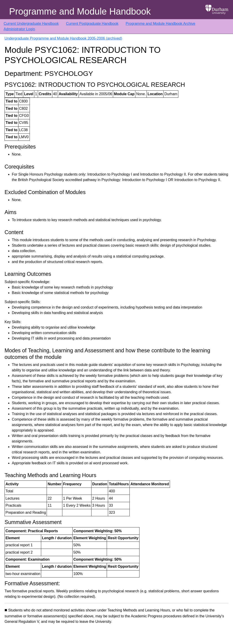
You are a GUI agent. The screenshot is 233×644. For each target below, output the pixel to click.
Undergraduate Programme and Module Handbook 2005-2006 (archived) (63, 38)
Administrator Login (19, 29)
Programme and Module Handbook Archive (160, 24)
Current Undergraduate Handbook (31, 24)
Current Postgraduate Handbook (92, 24)
